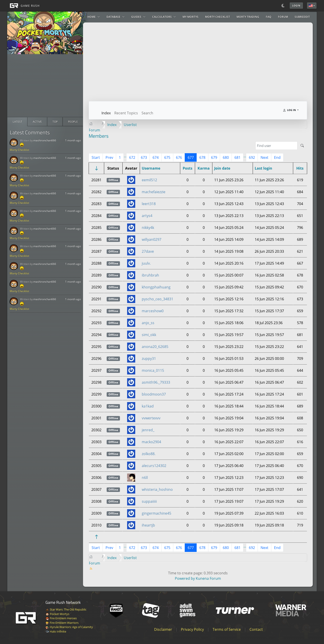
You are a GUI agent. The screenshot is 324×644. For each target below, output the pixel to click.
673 (144, 157)
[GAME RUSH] (23, 6)
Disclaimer (163, 629)
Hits (300, 168)
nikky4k (148, 228)
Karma (204, 168)
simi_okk (149, 335)
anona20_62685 (155, 347)
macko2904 (151, 442)
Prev (109, 157)
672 (132, 157)
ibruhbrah (150, 275)
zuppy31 (149, 359)
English (311, 6)
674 (156, 157)
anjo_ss (148, 323)
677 (191, 157)
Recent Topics (126, 113)
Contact (256, 629)
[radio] (17, 122)
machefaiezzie (154, 192)
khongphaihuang (156, 287)
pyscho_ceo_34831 (157, 299)
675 (167, 157)
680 (226, 157)
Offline (113, 180)
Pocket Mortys (57, 614)
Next (264, 157)
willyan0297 (152, 239)
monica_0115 (153, 370)
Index (106, 113)
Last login (263, 168)
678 (202, 157)
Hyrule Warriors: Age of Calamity (69, 627)
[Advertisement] (45, 86)
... (125, 156)
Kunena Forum (208, 578)
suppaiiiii (149, 501)
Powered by (185, 578)
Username (151, 168)
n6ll (145, 478)
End (277, 157)
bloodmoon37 (154, 394)
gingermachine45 (156, 513)
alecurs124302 (154, 466)
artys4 (147, 216)
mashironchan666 (45, 140)
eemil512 (149, 180)
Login (296, 6)
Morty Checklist (19, 150)
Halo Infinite (56, 631)
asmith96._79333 (156, 382)
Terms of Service (227, 629)
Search (147, 113)
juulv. (146, 263)
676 (179, 157)
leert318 (149, 204)
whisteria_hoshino (157, 489)
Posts (188, 168)
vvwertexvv (151, 418)
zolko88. (149, 454)
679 (214, 157)
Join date (222, 168)
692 (252, 157)
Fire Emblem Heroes (61, 618)
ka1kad (148, 406)
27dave (148, 251)
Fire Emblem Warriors (62, 623)
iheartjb (148, 525)
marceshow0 (153, 311)
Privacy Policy (192, 629)
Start (96, 157)
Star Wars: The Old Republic (66, 609)
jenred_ (148, 430)
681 (237, 157)
